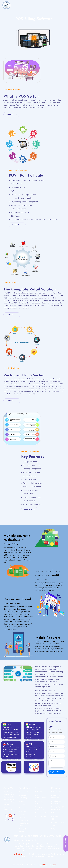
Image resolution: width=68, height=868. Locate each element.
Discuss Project (26, 811)
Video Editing (41, 816)
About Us (24, 792)
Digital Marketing (23, 796)
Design (39, 792)
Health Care (56, 792)
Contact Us (12, 114)
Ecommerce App (56, 817)
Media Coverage (23, 816)
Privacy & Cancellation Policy (24, 823)
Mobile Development (40, 802)
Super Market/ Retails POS (57, 808)
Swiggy (55, 825)
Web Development (40, 796)
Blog (22, 801)
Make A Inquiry (66, 844)
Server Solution (42, 813)
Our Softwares (57, 813)
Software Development (40, 808)
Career (23, 804)
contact (23, 808)
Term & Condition (23, 830)
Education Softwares (56, 796)
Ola (53, 829)
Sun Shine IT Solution (48, 865)
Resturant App (57, 822)
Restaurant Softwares (56, 802)
